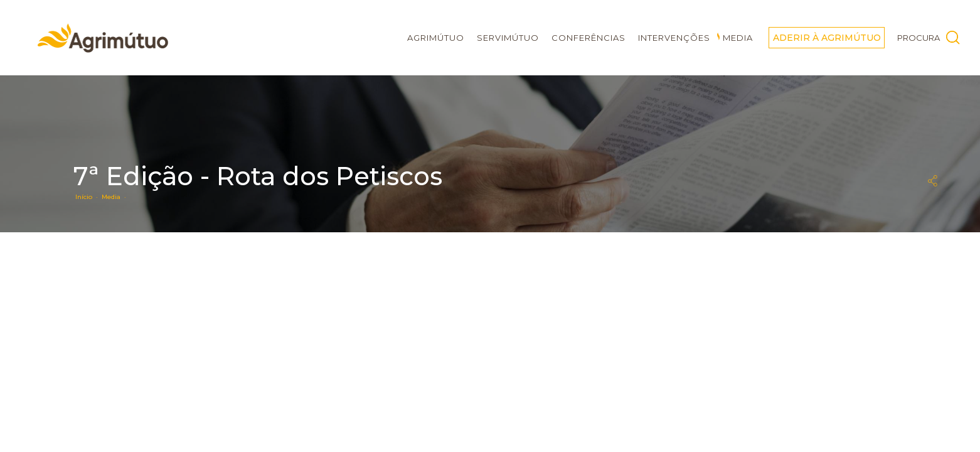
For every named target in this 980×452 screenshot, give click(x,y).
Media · (116, 197)
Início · (88, 197)
